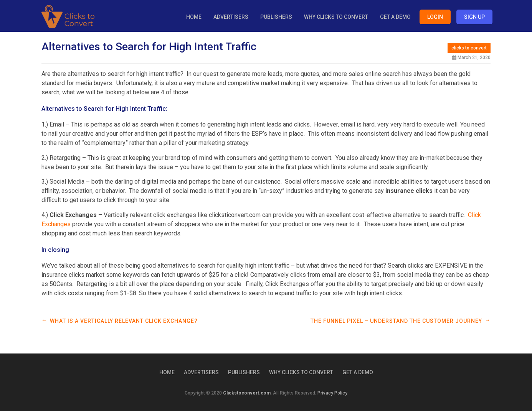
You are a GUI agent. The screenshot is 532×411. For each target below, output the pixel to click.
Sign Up (474, 17)
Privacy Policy (332, 393)
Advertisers (231, 17)
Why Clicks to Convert (336, 17)
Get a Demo (395, 17)
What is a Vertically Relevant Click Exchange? (124, 321)
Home (194, 17)
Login (435, 17)
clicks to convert (469, 48)
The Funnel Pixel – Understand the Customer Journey (396, 321)
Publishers (276, 17)
